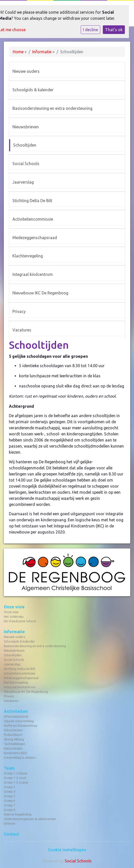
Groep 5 (10, 796)
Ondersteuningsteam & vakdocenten (30, 819)
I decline (90, 30)
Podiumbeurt (13, 735)
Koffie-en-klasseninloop (21, 726)
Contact (11, 834)
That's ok (114, 30)
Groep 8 (10, 810)
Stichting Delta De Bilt (32, 201)
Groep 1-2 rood (15, 778)
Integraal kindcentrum (33, 274)
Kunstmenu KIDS (15, 753)
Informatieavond (16, 716)
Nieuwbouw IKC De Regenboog (40, 293)
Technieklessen (14, 744)
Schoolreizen (13, 730)
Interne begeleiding (18, 814)
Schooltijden (25, 145)
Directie (10, 823)
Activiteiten (16, 711)
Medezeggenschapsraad (35, 238)
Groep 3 (10, 787)
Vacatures (22, 330)
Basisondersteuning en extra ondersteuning (52, 108)
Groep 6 (10, 801)
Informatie (42, 52)
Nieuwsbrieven (26, 127)
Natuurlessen (13, 748)
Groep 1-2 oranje (16, 782)
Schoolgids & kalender (33, 90)
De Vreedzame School (20, 621)
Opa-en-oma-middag (19, 721)
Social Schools (26, 164)
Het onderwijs (14, 617)
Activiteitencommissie (33, 219)
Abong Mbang (14, 739)
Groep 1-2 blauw (15, 773)
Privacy (19, 311)
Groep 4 (10, 792)
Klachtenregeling (28, 256)
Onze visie (14, 607)
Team (9, 768)
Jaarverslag (23, 182)
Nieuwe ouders (26, 71)
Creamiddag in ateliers (20, 758)
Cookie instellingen (67, 850)
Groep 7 (10, 805)
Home (18, 52)
